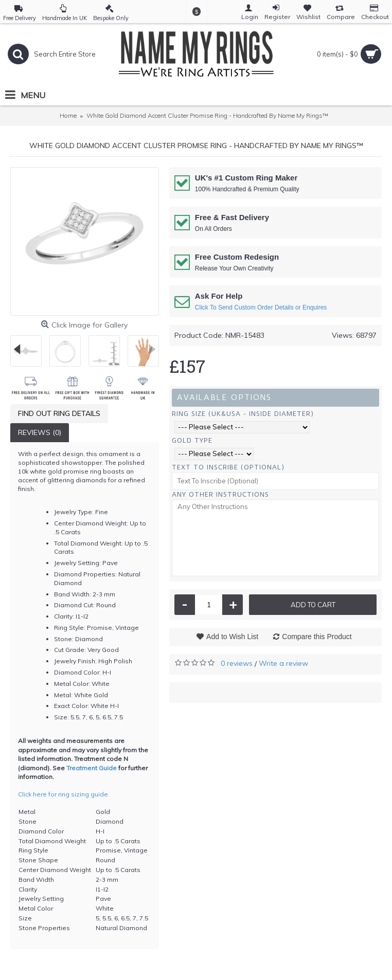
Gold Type (192, 440)
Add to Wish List (232, 637)
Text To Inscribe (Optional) (228, 467)
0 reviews (237, 663)
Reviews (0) (40, 432)
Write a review (283, 663)
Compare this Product (317, 637)
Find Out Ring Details (59, 413)
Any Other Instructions (220, 494)
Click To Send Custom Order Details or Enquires (261, 307)
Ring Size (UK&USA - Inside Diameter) (243, 414)
